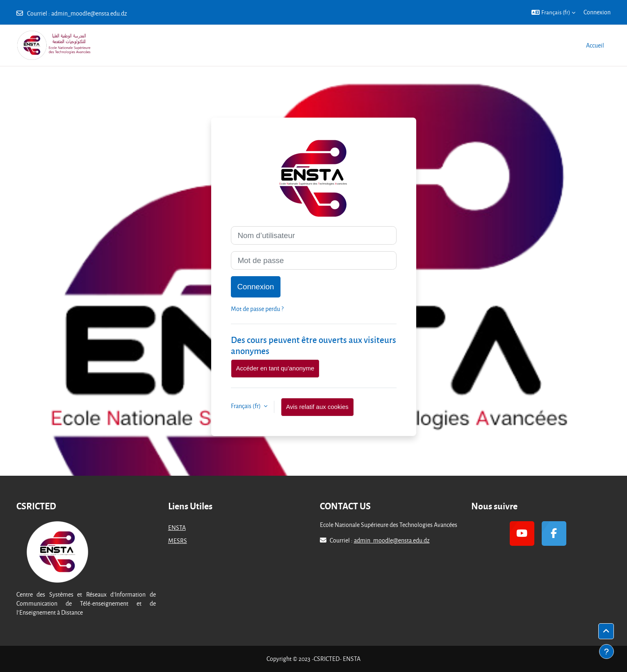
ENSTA (177, 528)
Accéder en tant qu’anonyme (275, 368)
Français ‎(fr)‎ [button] (246, 406)
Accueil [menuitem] (595, 45)
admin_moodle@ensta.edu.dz (89, 13)
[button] (553, 12)
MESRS (178, 541)
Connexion (597, 12)
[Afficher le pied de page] (606, 652)
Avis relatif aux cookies (317, 407)
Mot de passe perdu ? (257, 309)
